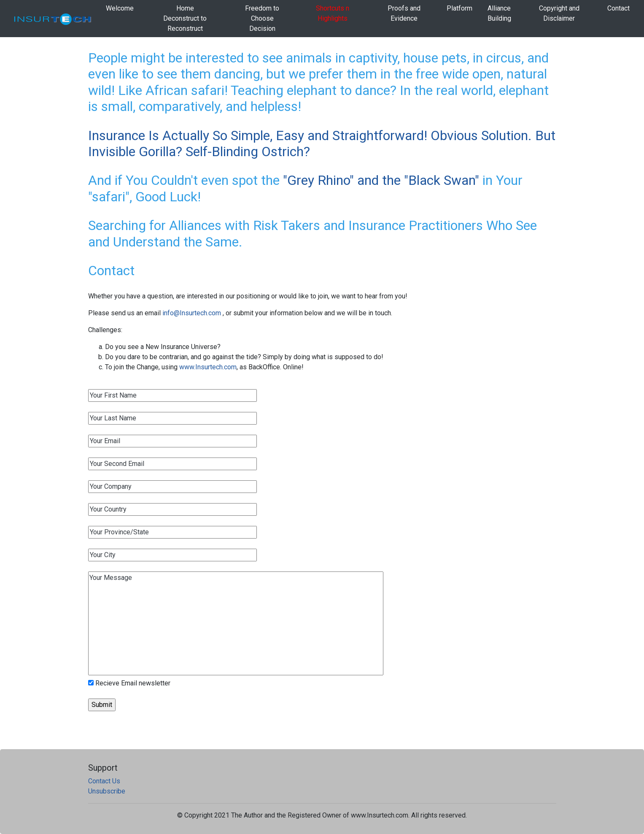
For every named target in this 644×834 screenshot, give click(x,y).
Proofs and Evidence (404, 13)
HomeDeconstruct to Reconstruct (185, 18)
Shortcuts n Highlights (333, 13)
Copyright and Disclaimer (559, 13)
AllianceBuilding (499, 13)
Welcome (120, 8)
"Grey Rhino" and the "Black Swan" (381, 180)
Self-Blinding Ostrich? (248, 152)
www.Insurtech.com (208, 367)
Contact (618, 8)
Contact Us (104, 781)
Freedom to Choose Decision (262, 18)
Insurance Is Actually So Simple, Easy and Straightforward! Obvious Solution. (312, 135)
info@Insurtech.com (193, 313)
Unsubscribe (107, 791)
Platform (459, 8)
